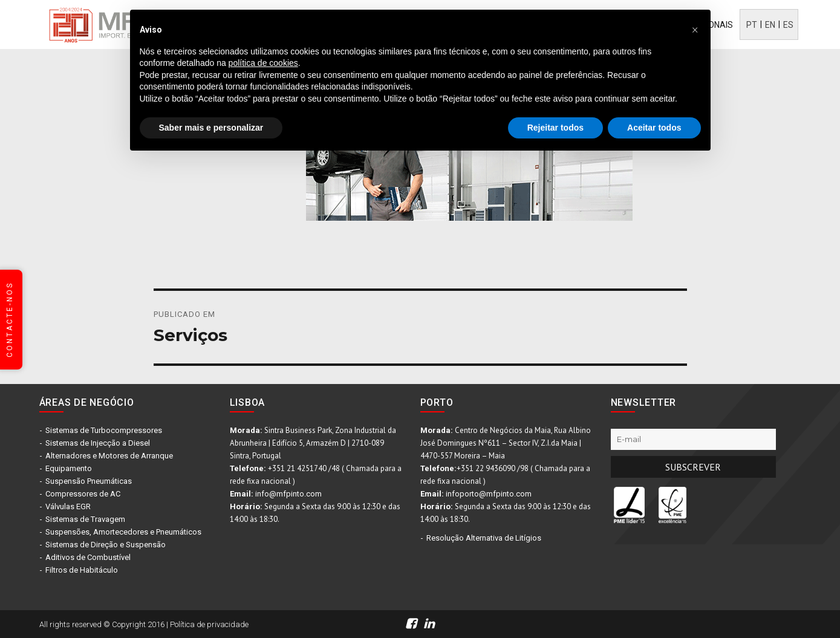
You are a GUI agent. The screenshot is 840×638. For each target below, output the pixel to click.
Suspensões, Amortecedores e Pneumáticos (123, 532)
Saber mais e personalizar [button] (211, 128)
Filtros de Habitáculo (82, 570)
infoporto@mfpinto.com (489, 494)
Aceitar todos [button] (654, 128)
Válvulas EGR (68, 506)
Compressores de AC (83, 494)
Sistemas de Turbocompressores (104, 430)
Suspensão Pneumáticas (89, 481)
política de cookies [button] (263, 63)
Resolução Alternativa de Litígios (484, 538)
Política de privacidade (209, 624)
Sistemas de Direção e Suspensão (106, 545)
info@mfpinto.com (288, 494)
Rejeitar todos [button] (555, 128)
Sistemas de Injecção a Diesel (98, 443)
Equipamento (69, 468)
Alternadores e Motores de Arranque (109, 456)
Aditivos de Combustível (88, 557)
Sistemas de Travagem (85, 519)
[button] (695, 29)
